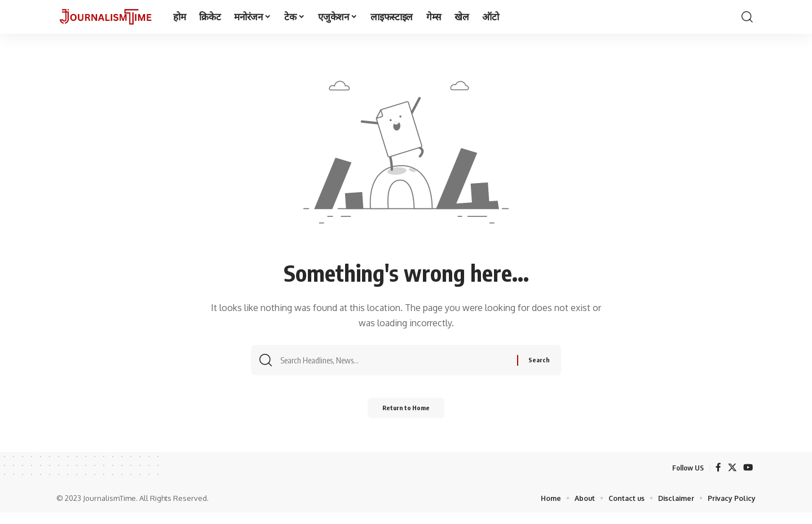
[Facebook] (717, 478)
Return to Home (406, 417)
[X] (731, 478)
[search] (747, 17)
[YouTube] (748, 478)
